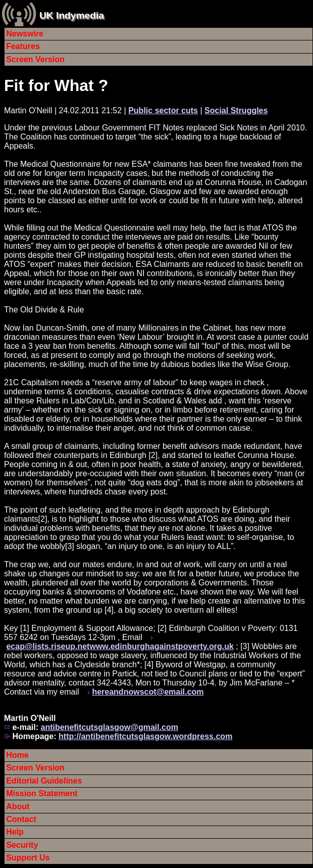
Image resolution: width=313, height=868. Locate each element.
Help (15, 832)
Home (17, 755)
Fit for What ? (56, 85)
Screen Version (35, 59)
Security (22, 845)
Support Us (28, 858)
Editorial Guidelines (44, 781)
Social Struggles (236, 110)
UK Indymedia (72, 15)
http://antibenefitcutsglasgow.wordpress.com (145, 736)
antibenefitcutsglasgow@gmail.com (109, 727)
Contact (21, 819)
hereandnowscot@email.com (148, 692)
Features (23, 46)
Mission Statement (42, 793)
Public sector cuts (163, 110)
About (18, 807)
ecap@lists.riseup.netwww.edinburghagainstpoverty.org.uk (120, 646)
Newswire (25, 34)
